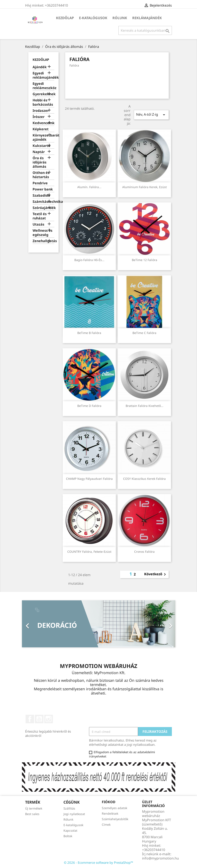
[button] (33, 624)
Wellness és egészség (42, 233)
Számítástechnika (44, 202)
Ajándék (40, 67)
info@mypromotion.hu (160, 858)
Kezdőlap (65, 18)
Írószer (39, 117)
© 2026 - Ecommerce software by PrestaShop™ (98, 862)
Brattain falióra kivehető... (145, 406)
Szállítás (69, 808)
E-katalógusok (93, 18)
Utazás (38, 224)
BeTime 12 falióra (145, 260)
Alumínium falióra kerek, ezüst (145, 187)
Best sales (32, 814)
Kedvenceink (44, 123)
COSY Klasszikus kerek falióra (144, 479)
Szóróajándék (44, 208)
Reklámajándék (147, 18)
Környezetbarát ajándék (44, 137)
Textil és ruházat (40, 216)
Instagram (49, 719)
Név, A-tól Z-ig (151, 115)
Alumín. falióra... (89, 187)
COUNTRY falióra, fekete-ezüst (89, 552)
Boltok (68, 836)
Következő (156, 574)
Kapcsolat (70, 830)
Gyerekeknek (44, 94)
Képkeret (41, 129)
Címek (106, 825)
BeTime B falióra (89, 333)
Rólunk (120, 18)
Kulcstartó (41, 146)
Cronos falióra (144, 552)
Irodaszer (41, 111)
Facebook (30, 719)
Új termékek (34, 808)
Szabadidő (41, 195)
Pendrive (40, 183)
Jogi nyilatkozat (74, 814)
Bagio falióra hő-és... (89, 260)
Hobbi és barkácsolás (43, 102)
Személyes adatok (114, 808)
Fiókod (109, 802)
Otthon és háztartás (41, 175)
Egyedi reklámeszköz (44, 86)
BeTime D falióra (89, 406)
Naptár (39, 152)
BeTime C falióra (144, 333)
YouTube (39, 719)
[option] (99, 624)
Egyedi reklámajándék (44, 75)
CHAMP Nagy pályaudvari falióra (89, 479)
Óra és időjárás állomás (40, 162)
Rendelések (110, 813)
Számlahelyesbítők (115, 819)
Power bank (43, 189)
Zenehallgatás (44, 241)
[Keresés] (145, 30)
